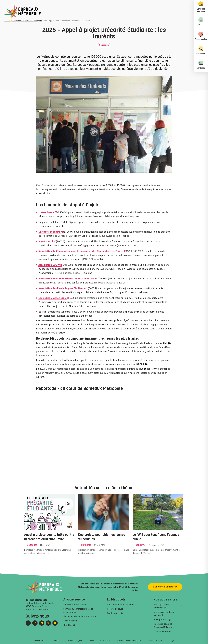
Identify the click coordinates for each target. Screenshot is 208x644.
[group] (50, 527)
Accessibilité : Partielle (100, 641)
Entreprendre (160, 619)
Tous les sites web (162, 631)
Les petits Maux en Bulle (53, 298)
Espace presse (155, 641)
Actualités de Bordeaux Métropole (27, 21)
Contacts (201, 65)
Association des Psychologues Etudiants (62, 288)
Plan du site (39, 641)
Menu (201, 21)
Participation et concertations (161, 606)
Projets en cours (115, 609)
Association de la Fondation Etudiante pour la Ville (68, 278)
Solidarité (104, 45)
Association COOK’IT (50, 265)
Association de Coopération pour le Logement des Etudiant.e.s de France (81, 251)
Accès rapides (201, 36)
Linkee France (46, 212)
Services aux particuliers (75, 604)
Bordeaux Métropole (201, 7)
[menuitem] (201, 7)
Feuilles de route (115, 613)
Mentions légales (75, 641)
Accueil (7, 21)
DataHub (68, 625)
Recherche (201, 50)
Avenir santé (46, 241)
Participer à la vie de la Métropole (80, 616)
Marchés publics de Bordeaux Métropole (164, 625)
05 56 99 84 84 (42, 609)
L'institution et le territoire (121, 604)
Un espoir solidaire (50, 232)
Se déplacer (69, 621)
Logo (172, 641)
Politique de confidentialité (129, 641)
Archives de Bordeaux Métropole (164, 613)
